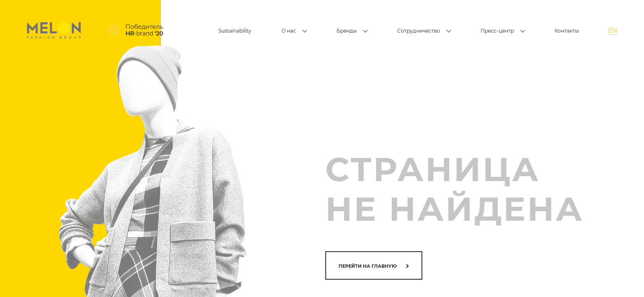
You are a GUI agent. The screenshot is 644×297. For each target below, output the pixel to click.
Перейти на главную (368, 266)
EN (613, 31)
